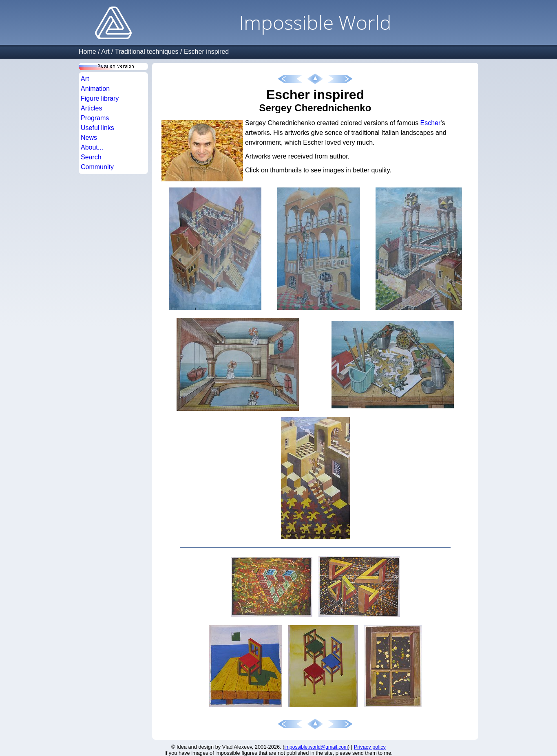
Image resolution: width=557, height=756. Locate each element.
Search (91, 157)
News (89, 138)
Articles (91, 108)
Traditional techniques (147, 52)
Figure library (100, 98)
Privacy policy (370, 747)
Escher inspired (206, 52)
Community (97, 167)
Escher (431, 123)
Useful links (97, 128)
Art (105, 52)
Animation (95, 89)
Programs (95, 118)
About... (92, 147)
